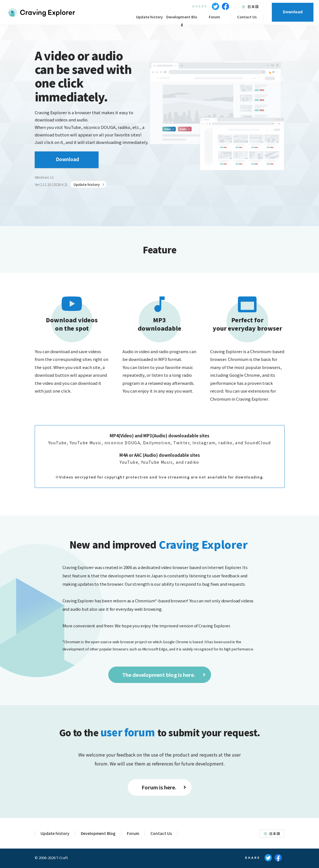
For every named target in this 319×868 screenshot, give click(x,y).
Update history (149, 17)
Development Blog (182, 18)
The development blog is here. (164, 675)
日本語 (250, 7)
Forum (214, 17)
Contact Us (247, 17)
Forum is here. (164, 787)
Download (293, 12)
